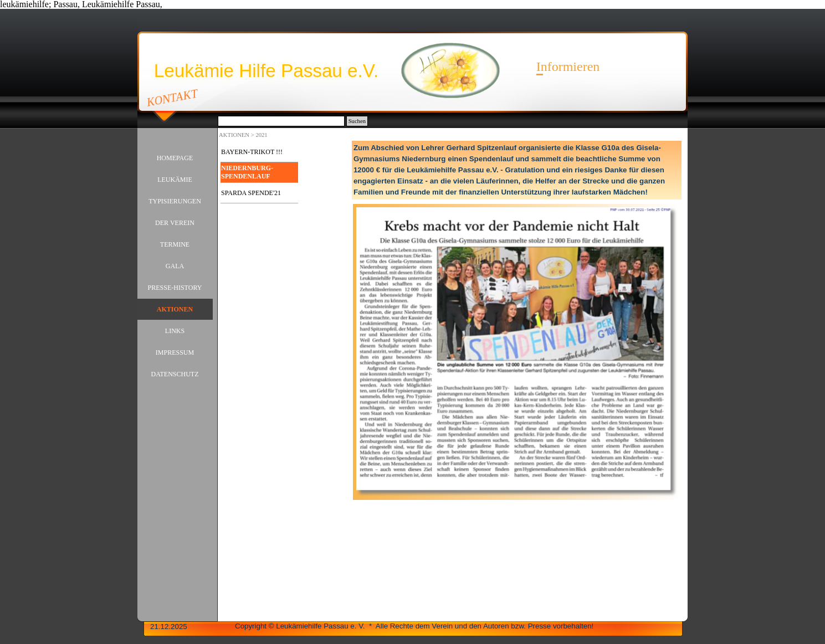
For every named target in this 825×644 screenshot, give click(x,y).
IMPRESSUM (175, 352)
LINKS (175, 331)
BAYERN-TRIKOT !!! (252, 152)
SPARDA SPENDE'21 (251, 193)
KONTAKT (173, 98)
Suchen (357, 121)
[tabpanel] (517, 170)
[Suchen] (281, 121)
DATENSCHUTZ (175, 374)
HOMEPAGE (175, 158)
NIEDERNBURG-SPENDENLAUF (247, 172)
